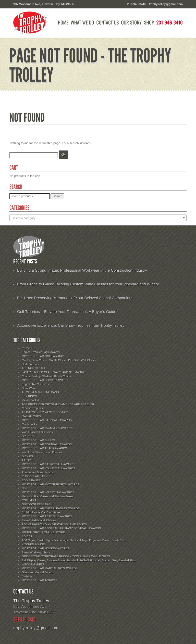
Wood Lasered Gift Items (37, 432)
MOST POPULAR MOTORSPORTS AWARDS (51, 485)
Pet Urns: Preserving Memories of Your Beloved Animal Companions (75, 298)
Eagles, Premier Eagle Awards (41, 352)
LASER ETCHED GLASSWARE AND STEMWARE (53, 372)
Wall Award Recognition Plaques (42, 452)
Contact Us (108, 23)
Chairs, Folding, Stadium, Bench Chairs (46, 376)
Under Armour (30, 364)
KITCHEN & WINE (33, 545)
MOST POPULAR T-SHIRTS (40, 580)
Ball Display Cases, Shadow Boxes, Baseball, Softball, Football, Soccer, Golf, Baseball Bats (79, 561)
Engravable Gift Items (35, 384)
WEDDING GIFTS (33, 565)
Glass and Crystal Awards (38, 573)
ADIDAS (27, 537)
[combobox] (98, 218)
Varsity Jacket (30, 400)
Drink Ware (29, 388)
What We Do (82, 23)
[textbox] (98, 218)
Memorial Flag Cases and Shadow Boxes (47, 497)
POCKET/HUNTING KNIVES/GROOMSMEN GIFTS (54, 525)
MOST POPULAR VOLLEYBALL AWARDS (48, 469)
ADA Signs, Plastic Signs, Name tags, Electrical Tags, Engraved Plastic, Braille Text (73, 540)
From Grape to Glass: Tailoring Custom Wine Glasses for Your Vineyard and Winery (88, 284)
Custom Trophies (32, 408)
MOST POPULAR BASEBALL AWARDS (47, 420)
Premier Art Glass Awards (38, 473)
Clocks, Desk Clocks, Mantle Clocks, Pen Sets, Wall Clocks (59, 360)
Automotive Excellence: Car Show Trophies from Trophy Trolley (71, 326)
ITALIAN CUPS (31, 416)
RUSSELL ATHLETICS (36, 476)
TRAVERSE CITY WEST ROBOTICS (45, 412)
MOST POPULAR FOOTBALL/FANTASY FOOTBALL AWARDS (61, 528)
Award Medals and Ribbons (39, 521)
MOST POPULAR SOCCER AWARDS (46, 380)
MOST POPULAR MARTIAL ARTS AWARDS (50, 569)
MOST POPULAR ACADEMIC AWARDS (47, 516)
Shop (149, 23)
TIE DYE (27, 460)
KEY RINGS (29, 396)
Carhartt (27, 577)
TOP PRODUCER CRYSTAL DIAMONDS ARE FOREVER (58, 405)
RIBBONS (28, 348)
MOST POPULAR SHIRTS (38, 440)
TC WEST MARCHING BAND (40, 392)
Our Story (131, 23)
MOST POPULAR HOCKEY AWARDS (45, 549)
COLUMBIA (29, 500)
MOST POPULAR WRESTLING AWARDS (48, 493)
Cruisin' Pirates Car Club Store (41, 513)
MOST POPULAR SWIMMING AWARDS (47, 428)
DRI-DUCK (29, 436)
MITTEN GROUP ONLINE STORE (43, 533)
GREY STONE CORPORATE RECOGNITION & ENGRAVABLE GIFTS (66, 557)
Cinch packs (29, 424)
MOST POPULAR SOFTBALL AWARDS (47, 445)
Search (57, 196)
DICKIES (27, 457)
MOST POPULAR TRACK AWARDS (44, 448)
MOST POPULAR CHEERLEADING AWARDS (51, 509)
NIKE (25, 488)
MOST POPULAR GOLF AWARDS (43, 356)
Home (63, 23)
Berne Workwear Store (36, 553)
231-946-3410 (169, 23)
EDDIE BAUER (31, 481)
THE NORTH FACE (34, 368)
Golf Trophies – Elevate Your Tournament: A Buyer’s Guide (67, 312)
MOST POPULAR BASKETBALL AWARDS (48, 464)
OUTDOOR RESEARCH (37, 504)
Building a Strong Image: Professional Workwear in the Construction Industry (82, 270)
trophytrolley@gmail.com (166, 4)
